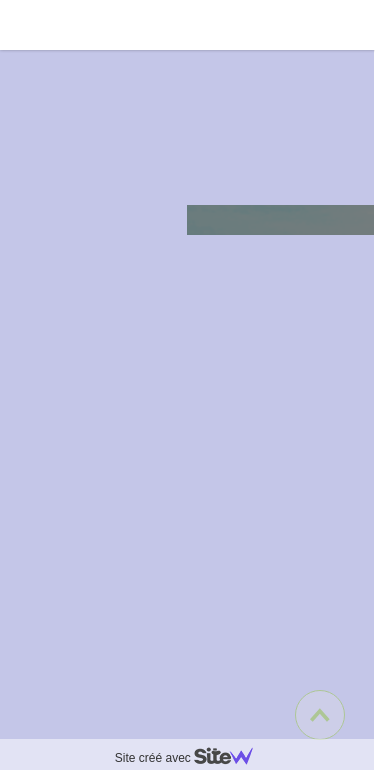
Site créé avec (192, 758)
